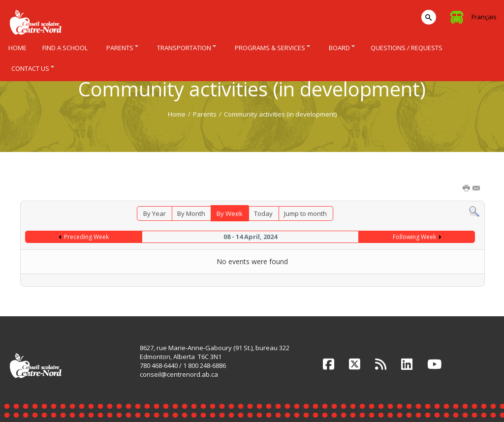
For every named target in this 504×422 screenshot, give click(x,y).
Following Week (414, 237)
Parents (205, 114)
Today (263, 213)
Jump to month (305, 213)
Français (484, 17)
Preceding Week (86, 237)
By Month (191, 213)
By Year (155, 213)
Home (177, 114)
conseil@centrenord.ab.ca (179, 374)
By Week (230, 213)
